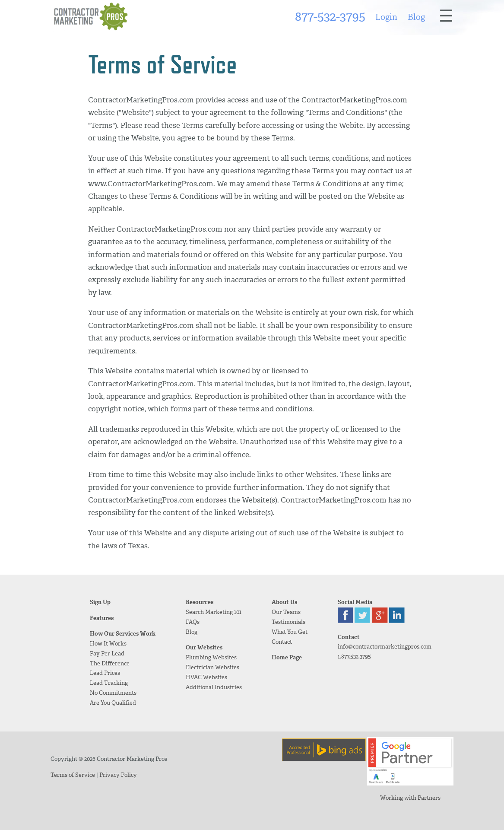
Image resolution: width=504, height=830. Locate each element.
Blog (416, 17)
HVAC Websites (206, 677)
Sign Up (100, 602)
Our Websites (204, 647)
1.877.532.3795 (354, 657)
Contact (282, 642)
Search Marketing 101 (214, 612)
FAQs (193, 622)
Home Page (287, 657)
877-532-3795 (330, 16)
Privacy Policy (118, 775)
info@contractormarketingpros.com (385, 647)
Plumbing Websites (211, 657)
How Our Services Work (123, 634)
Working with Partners (410, 798)
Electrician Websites (212, 667)
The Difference (110, 663)
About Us (284, 602)
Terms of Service (73, 775)
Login (386, 17)
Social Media (355, 602)
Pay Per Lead (107, 654)
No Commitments (113, 693)
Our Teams (286, 612)
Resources (200, 602)
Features (102, 618)
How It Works (108, 644)
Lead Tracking (109, 683)
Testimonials (288, 622)
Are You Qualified (113, 703)
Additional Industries (214, 687)
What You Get (290, 632)
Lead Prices (105, 673)
